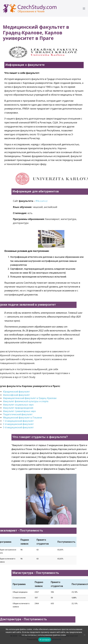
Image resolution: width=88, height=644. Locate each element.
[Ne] (84, 635)
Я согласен (45, 640)
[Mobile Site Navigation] (84, 8)
